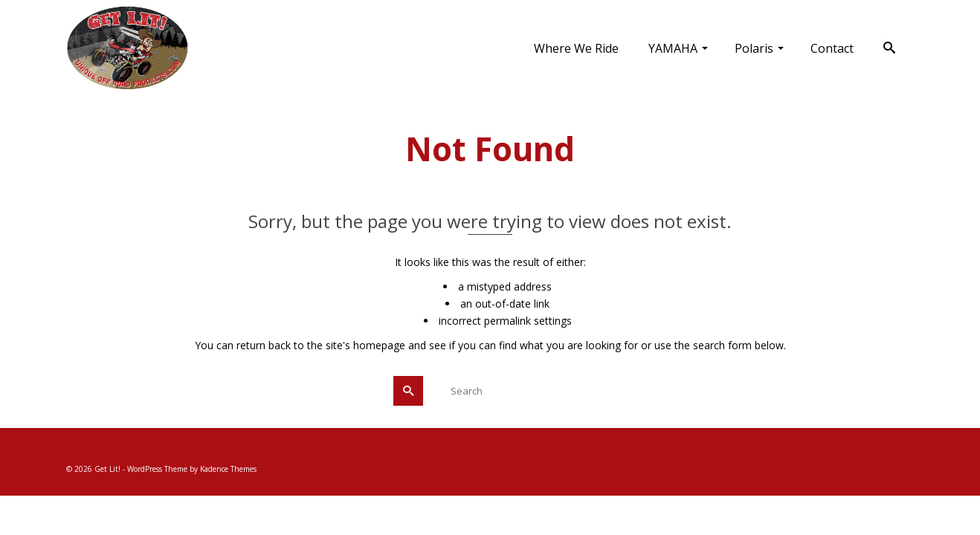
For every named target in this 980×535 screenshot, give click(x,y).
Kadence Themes (228, 469)
